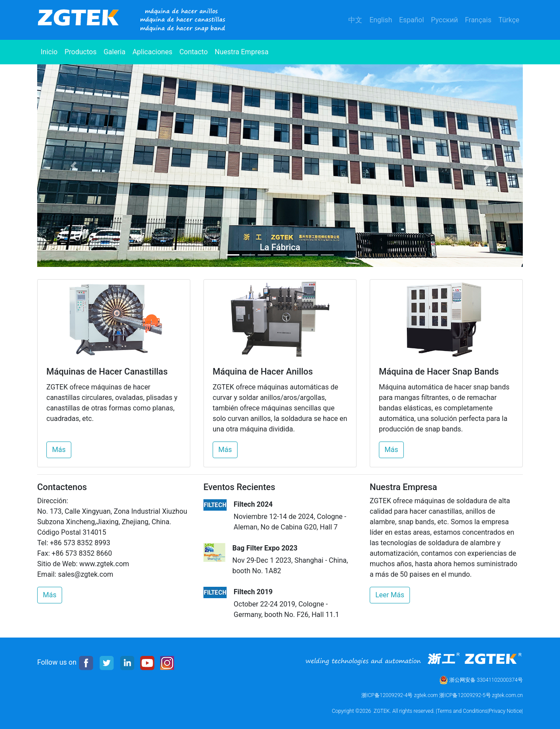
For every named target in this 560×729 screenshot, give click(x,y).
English (381, 20)
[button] (74, 166)
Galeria (115, 52)
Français (478, 20)
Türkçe (509, 20)
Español (411, 20)
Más (59, 450)
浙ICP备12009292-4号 (387, 695)
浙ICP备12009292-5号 (465, 695)
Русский (444, 20)
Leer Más (390, 595)
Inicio (51, 51)
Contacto (194, 52)
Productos (80, 52)
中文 (355, 20)
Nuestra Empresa (242, 52)
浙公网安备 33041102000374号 (481, 680)
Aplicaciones (152, 52)
